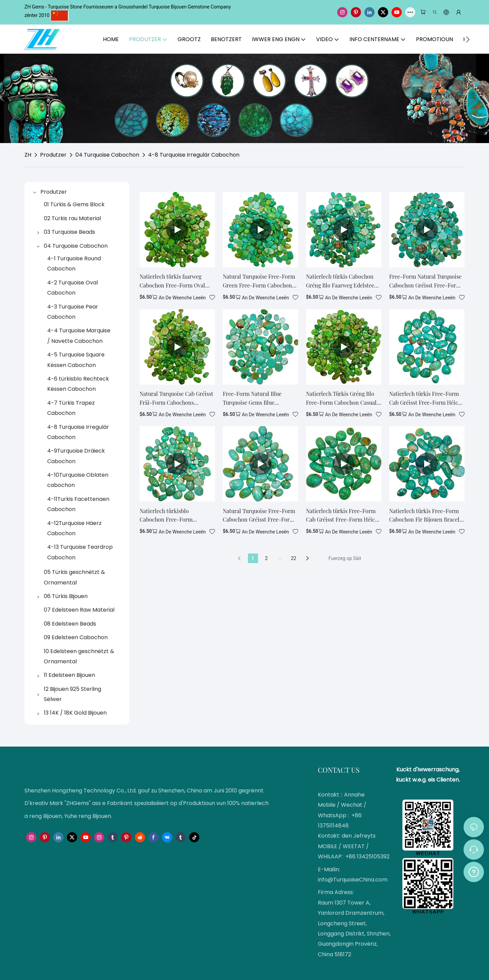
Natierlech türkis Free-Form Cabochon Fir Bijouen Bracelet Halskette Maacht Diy (427, 516)
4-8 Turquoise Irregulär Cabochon (194, 155)
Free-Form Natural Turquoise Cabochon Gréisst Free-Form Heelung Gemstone (425, 281)
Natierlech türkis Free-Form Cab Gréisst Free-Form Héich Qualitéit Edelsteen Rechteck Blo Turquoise (342, 516)
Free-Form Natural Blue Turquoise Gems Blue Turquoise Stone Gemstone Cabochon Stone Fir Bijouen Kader (257, 398)
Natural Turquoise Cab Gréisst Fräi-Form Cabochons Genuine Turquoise (176, 398)
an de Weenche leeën (182, 298)
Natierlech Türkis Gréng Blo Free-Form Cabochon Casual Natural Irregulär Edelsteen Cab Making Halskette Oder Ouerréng (341, 398)
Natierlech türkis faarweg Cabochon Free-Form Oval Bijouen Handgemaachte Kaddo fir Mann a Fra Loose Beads (173, 281)
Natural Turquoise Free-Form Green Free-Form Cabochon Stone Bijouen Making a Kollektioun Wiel (259, 281)
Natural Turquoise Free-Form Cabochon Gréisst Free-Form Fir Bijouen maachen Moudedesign (259, 516)
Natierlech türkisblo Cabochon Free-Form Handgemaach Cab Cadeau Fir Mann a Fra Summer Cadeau (176, 516)
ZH (28, 155)
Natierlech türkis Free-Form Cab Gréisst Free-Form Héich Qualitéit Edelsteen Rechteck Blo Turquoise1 (425, 398)
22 (294, 558)
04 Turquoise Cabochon (107, 155)
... (280, 557)
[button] (468, 39)
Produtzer (53, 155)
